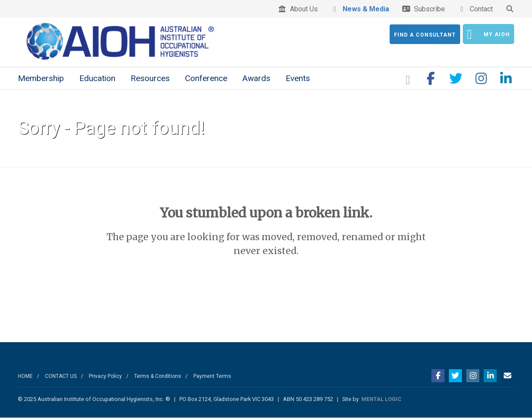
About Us (298, 9)
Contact (475, 9)
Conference (206, 78)
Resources (150, 78)
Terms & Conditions (158, 376)
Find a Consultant (425, 35)
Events (298, 78)
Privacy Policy (105, 376)
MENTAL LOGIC (381, 399)
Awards (256, 78)
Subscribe (423, 9)
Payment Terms (212, 376)
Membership (41, 78)
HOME (25, 376)
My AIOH (488, 34)
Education (97, 78)
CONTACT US (61, 376)
